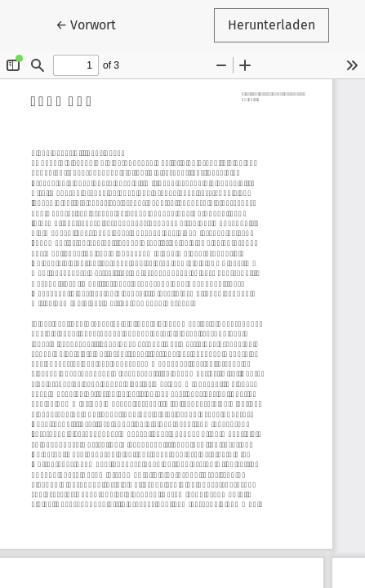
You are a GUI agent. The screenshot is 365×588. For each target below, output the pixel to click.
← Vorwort (93, 24)
